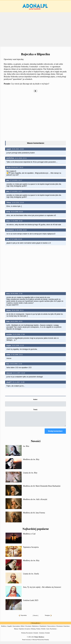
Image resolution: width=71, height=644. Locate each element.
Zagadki (10, 629)
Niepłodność (43, 629)
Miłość (23, 629)
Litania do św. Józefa (31, 576)
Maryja (16, 631)
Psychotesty (53, 631)
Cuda (48, 631)
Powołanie (28, 629)
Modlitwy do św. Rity (31, 563)
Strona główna (35, 625)
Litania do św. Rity (30, 475)
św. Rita (26, 449)
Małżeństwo (35, 629)
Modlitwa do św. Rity (31, 462)
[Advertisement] (35, 30)
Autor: (35, 399)
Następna (48, 618)
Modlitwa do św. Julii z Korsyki (35, 502)
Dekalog (33, 631)
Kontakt (48, 635)
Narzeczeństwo (51, 629)
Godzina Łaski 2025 (31, 603)
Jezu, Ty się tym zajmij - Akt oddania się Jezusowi (42, 590)
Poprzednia (23, 618)
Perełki (43, 631)
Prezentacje (60, 629)
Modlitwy (4, 629)
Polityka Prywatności (27, 635)
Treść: (35, 410)
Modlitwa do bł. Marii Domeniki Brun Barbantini (42, 488)
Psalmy (38, 631)
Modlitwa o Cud (29, 536)
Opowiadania (16, 629)
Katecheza (67, 629)
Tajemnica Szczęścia (31, 550)
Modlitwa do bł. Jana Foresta (34, 515)
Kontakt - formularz (39, 635)
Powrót (36, 618)
